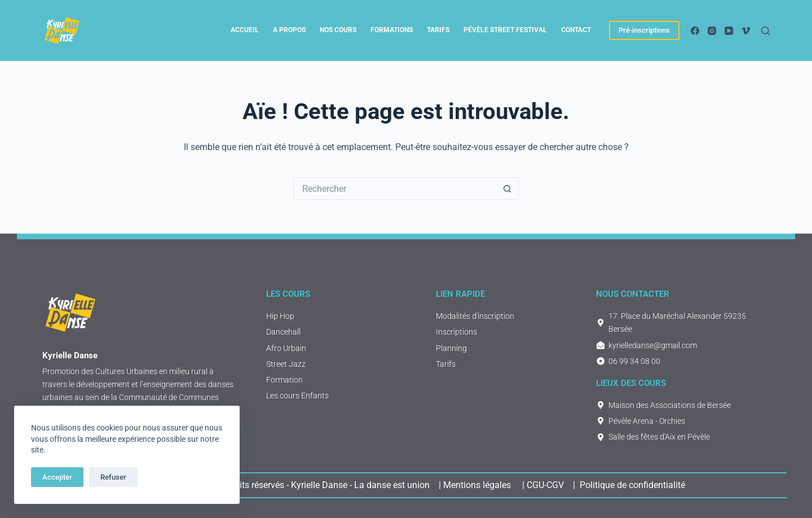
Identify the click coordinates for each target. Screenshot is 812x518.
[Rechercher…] (395, 188)
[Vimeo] (746, 31)
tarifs (438, 30)
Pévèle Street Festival (505, 30)
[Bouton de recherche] (507, 188)
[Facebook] (695, 31)
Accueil (245, 30)
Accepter (57, 477)
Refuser (113, 477)
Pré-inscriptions (644, 30)
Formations (392, 30)
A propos (289, 30)
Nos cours (338, 30)
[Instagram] (712, 31)
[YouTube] (729, 31)
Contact (576, 30)
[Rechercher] (765, 31)
